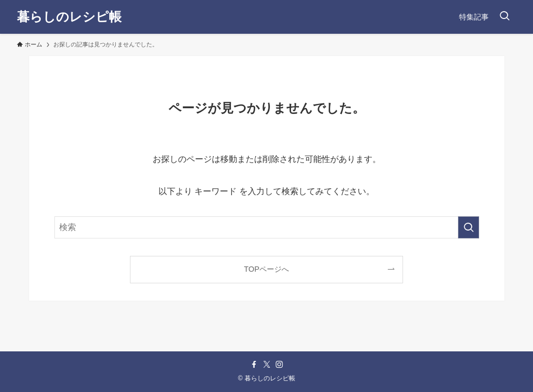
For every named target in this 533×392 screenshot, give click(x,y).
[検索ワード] (267, 227)
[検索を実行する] (469, 227)
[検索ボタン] (504, 17)
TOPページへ (266, 269)
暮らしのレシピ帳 (69, 17)
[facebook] (254, 365)
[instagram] (279, 365)
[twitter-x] (267, 365)
